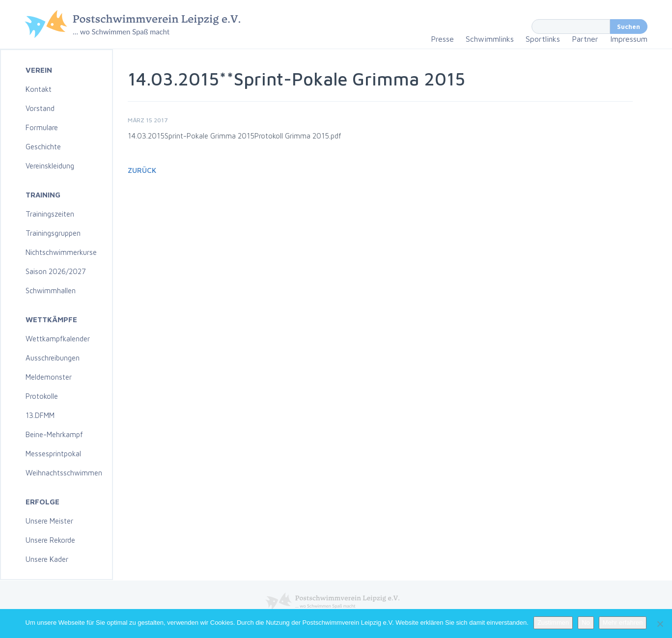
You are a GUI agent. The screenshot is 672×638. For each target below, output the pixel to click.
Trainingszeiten (50, 214)
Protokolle (42, 396)
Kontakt (39, 89)
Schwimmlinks (490, 39)
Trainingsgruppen (53, 233)
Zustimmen (553, 623)
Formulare (42, 127)
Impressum (629, 39)
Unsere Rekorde (50, 540)
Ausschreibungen (53, 358)
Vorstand (40, 108)
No (586, 623)
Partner (585, 39)
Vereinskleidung (50, 166)
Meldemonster (49, 377)
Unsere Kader (47, 559)
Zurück (142, 170)
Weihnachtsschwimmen (64, 473)
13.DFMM (40, 415)
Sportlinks (543, 39)
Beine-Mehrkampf (54, 434)
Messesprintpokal (53, 454)
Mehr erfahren (623, 623)
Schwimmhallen (51, 291)
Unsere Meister (49, 521)
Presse (442, 39)
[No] (660, 624)
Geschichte (43, 147)
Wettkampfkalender (58, 339)
